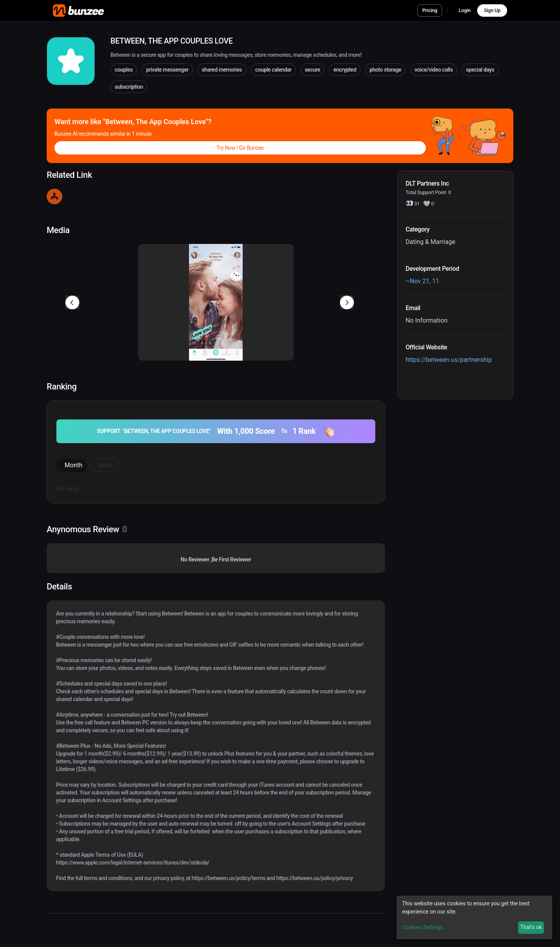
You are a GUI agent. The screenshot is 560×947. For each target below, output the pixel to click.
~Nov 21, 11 (422, 281)
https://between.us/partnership (449, 360)
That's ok (531, 927)
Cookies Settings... (425, 927)
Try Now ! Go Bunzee (240, 148)
